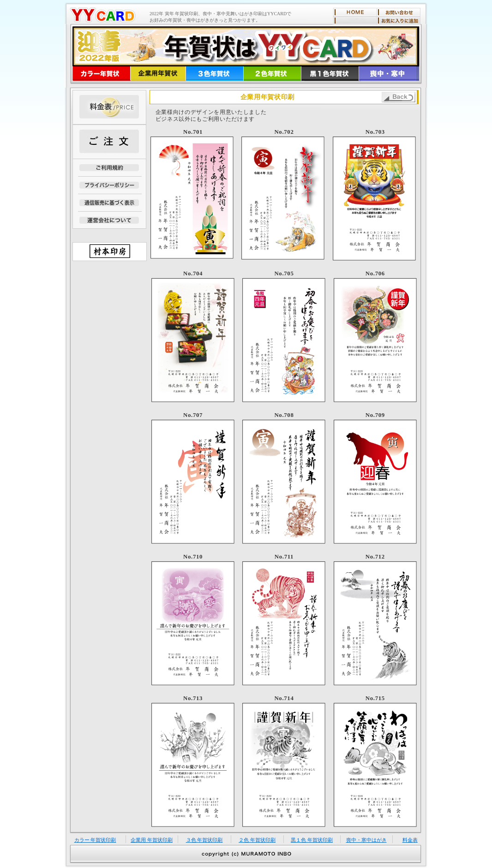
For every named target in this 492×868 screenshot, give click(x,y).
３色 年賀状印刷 (204, 840)
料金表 (410, 840)
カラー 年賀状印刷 (95, 840)
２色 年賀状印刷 (257, 840)
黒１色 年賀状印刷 (312, 840)
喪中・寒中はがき (366, 840)
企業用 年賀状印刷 (152, 840)
